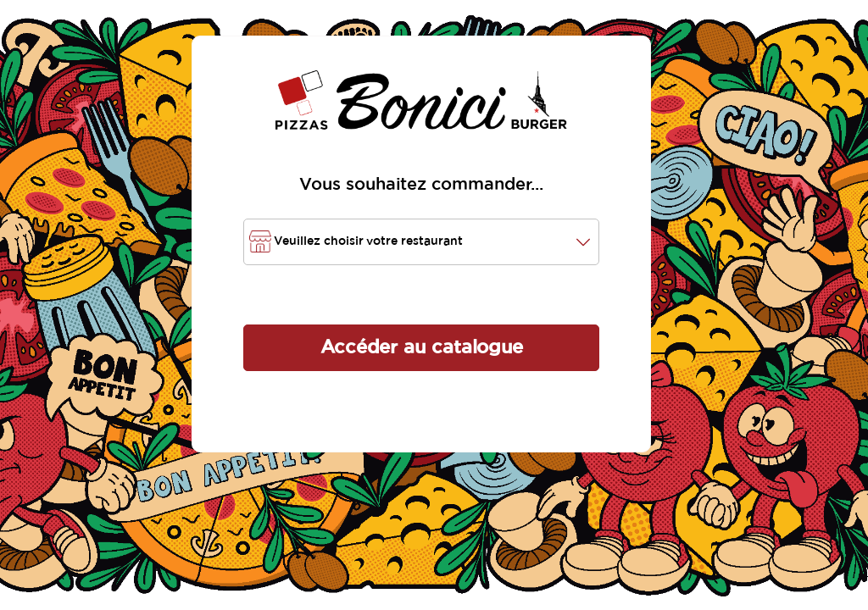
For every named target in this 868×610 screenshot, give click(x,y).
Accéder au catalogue (422, 347)
